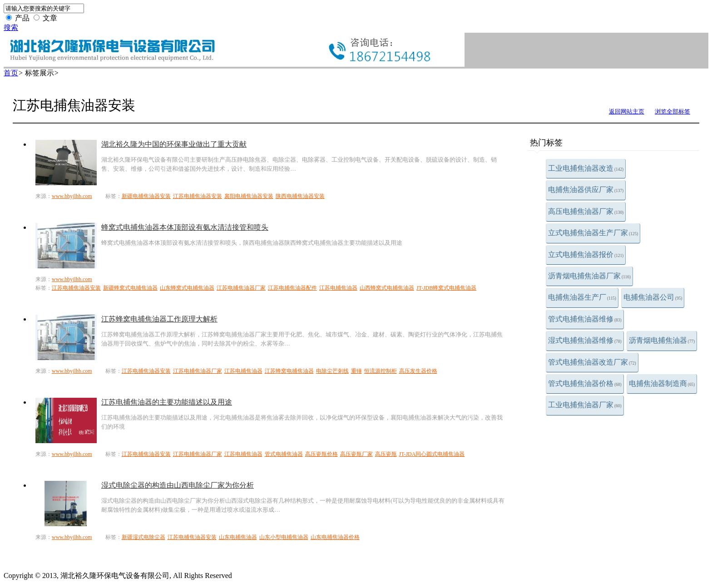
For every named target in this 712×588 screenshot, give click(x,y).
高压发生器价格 (418, 371)
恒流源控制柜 (381, 371)
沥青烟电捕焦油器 (662, 340)
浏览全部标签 (672, 111)
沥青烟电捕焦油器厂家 (589, 276)
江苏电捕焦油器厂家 (241, 288)
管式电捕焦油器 (284, 454)
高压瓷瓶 (386, 454)
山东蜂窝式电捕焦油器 (187, 288)
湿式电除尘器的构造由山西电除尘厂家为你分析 (178, 485)
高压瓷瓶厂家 (356, 454)
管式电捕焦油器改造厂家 (592, 362)
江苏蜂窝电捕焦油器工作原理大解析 (159, 319)
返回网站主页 (627, 111)
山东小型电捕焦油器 (284, 537)
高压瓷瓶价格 (321, 454)
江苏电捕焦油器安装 (198, 196)
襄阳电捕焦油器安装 (249, 196)
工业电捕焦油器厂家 (585, 405)
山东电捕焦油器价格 (335, 537)
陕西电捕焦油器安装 (300, 196)
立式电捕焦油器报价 (586, 254)
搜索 (11, 27)
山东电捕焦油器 (238, 537)
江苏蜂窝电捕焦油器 (289, 371)
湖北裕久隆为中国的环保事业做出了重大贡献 (174, 144)
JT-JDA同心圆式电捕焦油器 (432, 454)
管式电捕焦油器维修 (585, 319)
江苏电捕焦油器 (338, 288)
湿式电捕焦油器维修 (585, 340)
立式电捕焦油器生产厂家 (593, 233)
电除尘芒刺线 (332, 371)
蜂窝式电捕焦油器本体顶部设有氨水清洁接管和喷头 (185, 227)
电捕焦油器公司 (653, 297)
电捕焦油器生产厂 (582, 297)
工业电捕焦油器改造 (586, 168)
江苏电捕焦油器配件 (292, 288)
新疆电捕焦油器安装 (146, 196)
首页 (11, 73)
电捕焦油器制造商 (662, 383)
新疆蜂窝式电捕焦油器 (130, 288)
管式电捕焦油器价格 (585, 383)
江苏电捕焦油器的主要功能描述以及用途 (167, 402)
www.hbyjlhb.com (72, 196)
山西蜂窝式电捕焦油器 (387, 288)
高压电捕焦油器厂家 (586, 211)
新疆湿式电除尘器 (143, 537)
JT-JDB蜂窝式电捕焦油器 (446, 288)
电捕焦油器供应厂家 (586, 190)
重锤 (356, 371)
